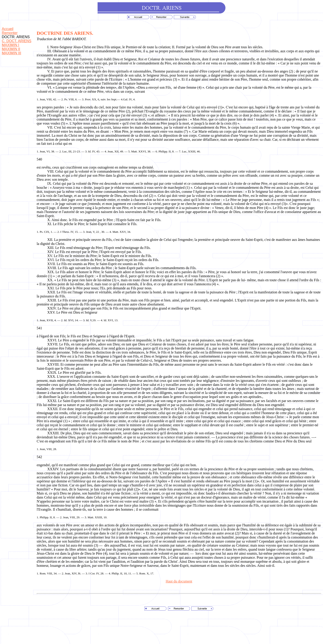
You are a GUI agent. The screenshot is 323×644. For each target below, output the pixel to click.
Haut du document (179, 581)
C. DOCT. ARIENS (17, 41)
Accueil (8, 29)
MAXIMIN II (11, 49)
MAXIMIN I (10, 45)
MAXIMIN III (11, 53)
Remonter (10, 33)
